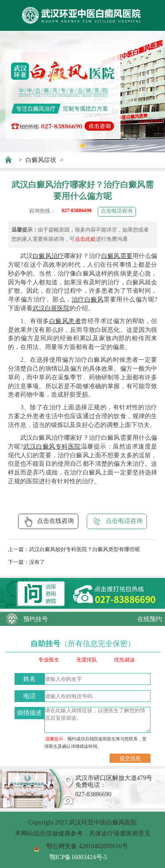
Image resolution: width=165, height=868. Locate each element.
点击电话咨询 (117, 211)
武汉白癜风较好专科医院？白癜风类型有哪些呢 (84, 550)
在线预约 (150, 619)
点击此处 (85, 239)
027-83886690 (77, 211)
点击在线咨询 (48, 522)
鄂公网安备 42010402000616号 (87, 846)
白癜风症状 (41, 160)
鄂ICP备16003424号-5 (78, 857)
